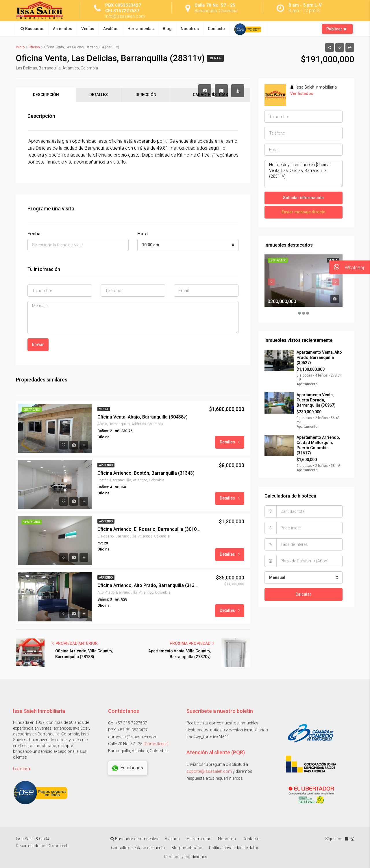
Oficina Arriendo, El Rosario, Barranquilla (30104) (149, 529)
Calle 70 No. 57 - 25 (215, 5)
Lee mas (22, 769)
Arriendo (106, 465)
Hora (143, 234)
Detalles (230, 442)
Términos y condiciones (185, 857)
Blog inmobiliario (187, 848)
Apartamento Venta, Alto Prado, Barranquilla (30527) (319, 357)
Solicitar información (303, 198)
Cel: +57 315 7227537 (128, 723)
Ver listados (302, 93)
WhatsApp (347, 267)
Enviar (38, 344)
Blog (167, 29)
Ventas (88, 29)
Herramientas (141, 29)
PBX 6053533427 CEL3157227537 (123, 8)
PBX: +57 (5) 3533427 (128, 730)
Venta (215, 58)
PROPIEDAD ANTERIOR (75, 643)
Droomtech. (59, 846)
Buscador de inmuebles (134, 839)
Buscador (32, 29)
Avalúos (111, 29)
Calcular (303, 594)
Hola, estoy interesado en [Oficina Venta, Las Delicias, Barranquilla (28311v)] (304, 174)
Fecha (34, 234)
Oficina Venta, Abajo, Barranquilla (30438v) (143, 417)
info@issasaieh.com (126, 16)
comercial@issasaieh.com (133, 737)
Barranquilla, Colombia (217, 11)
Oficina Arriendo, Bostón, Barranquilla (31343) (146, 473)
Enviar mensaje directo (304, 212)
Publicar (337, 29)
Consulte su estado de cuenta (138, 848)
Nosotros (190, 29)
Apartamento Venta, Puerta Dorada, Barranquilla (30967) (316, 400)
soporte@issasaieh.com (209, 771)
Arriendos (63, 29)
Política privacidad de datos (234, 848)
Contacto (216, 29)
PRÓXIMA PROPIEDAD (192, 643)
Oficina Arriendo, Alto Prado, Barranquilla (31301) (149, 585)
